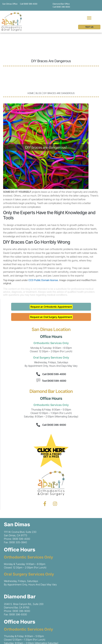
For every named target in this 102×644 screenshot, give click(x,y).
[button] (89, 18)
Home (31, 93)
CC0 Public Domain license (43, 280)
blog (39, 93)
